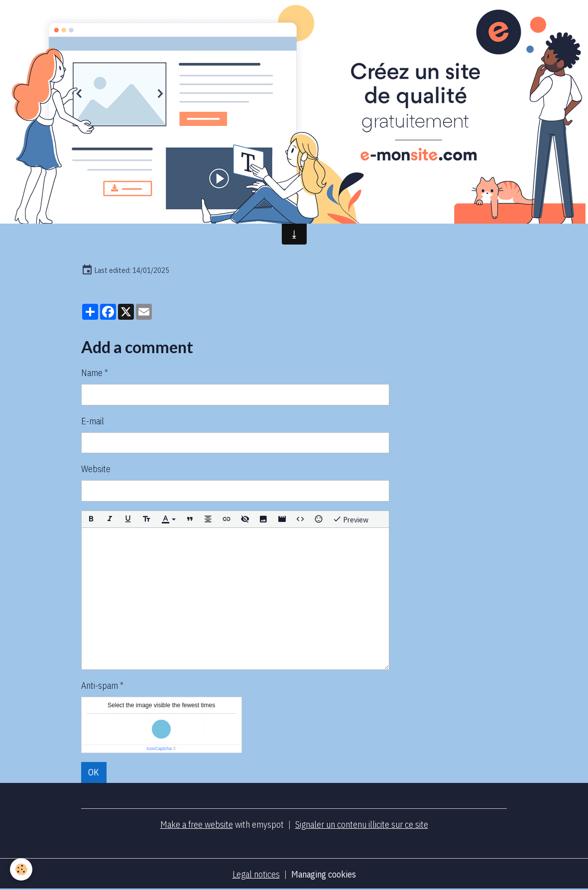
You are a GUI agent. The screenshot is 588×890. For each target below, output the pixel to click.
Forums (437, 180)
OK (94, 772)
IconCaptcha (159, 749)
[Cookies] (21, 869)
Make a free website (197, 825)
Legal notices (256, 874)
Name (92, 373)
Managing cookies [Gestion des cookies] (324, 874)
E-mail (93, 421)
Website (96, 469)
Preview (351, 519)
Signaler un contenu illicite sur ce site (362, 825)
